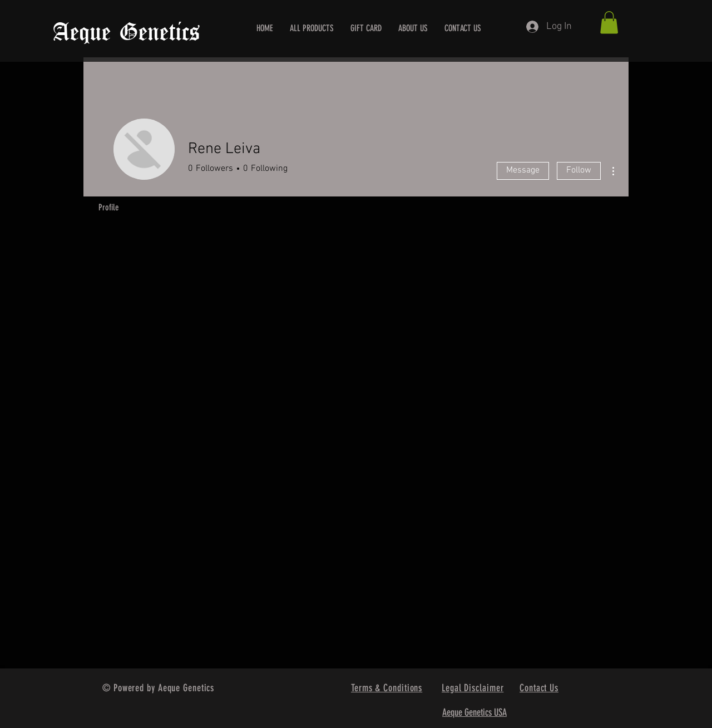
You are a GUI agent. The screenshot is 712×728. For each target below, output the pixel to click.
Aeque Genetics (126, 33)
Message (523, 170)
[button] (609, 23)
